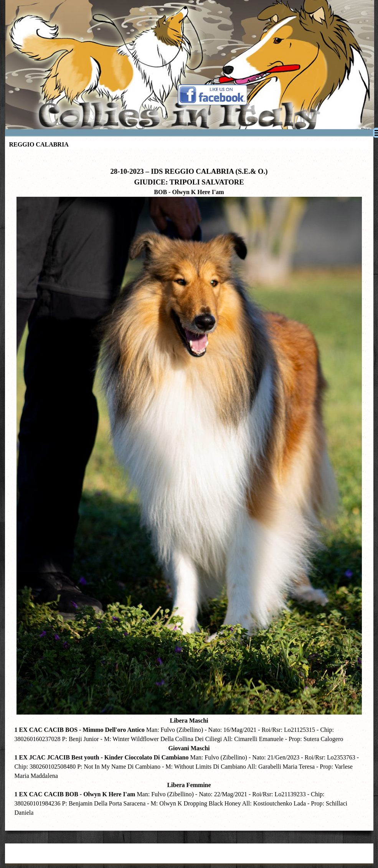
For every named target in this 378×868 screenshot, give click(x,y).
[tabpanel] (189, 488)
